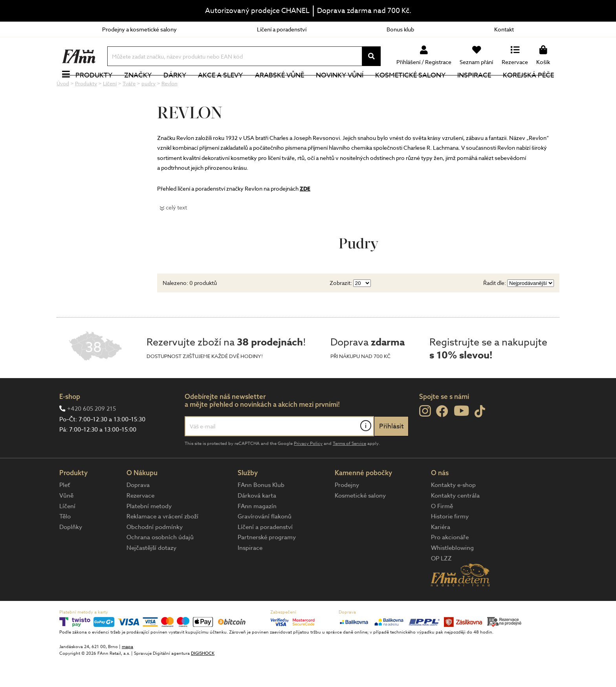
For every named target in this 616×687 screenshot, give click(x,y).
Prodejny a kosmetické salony (139, 29)
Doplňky (71, 553)
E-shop (70, 423)
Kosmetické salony (410, 88)
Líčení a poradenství (282, 29)
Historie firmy (450, 543)
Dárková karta (257, 522)
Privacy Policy (308, 470)
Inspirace (474, 88)
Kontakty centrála (455, 522)
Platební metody (149, 533)
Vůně (66, 522)
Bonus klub (400, 29)
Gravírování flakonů (265, 543)
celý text (176, 234)
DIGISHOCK (203, 680)
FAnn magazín (257, 533)
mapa (127, 673)
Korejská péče (528, 88)
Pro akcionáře (450, 564)
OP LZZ (441, 585)
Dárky (175, 88)
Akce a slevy (220, 88)
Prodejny (347, 511)
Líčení (67, 533)
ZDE (305, 215)
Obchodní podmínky (155, 553)
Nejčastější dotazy (151, 574)
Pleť (65, 511)
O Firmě (442, 533)
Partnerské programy (267, 564)
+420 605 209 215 (92, 435)
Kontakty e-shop (453, 511)
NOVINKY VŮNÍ (340, 88)
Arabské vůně (280, 88)
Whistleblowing (452, 574)
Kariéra (441, 553)
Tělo (65, 543)
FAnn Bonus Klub (261, 511)
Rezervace (140, 522)
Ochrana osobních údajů (160, 564)
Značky (138, 88)
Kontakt (504, 29)
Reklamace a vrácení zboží (162, 543)
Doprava (138, 511)
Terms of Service (349, 470)
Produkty (94, 88)
